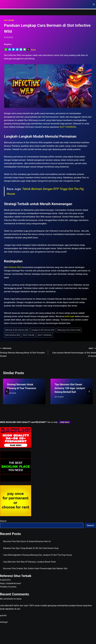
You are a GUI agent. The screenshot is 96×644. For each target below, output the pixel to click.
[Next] (89, 391)
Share (33, 50)
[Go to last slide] (7, 391)
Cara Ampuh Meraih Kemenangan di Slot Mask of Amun (73, 352)
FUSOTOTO (5, 580)
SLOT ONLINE (9, 20)
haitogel (4, 622)
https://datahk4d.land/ (11, 583)
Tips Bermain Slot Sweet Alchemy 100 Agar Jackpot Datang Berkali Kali (70, 388)
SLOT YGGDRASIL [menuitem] (68, 127)
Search (3, 521)
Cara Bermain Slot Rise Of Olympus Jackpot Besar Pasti (29, 562)
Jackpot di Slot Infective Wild (43, 330)
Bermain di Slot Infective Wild (17, 330)
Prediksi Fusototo (8, 587)
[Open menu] (94, 4)
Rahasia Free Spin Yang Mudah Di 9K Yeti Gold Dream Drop (31, 548)
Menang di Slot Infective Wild (69, 330)
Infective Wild (15, 267)
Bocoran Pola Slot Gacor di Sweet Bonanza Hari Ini (27, 541)
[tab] (43, 406)
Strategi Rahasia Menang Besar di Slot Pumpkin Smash (23, 352)
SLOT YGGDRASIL (45, 335)
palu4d (3, 615)
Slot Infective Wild (12, 335)
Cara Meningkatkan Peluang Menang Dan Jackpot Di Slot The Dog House (38, 555)
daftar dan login (21, 605)
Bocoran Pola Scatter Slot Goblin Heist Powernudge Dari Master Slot (35, 568)
